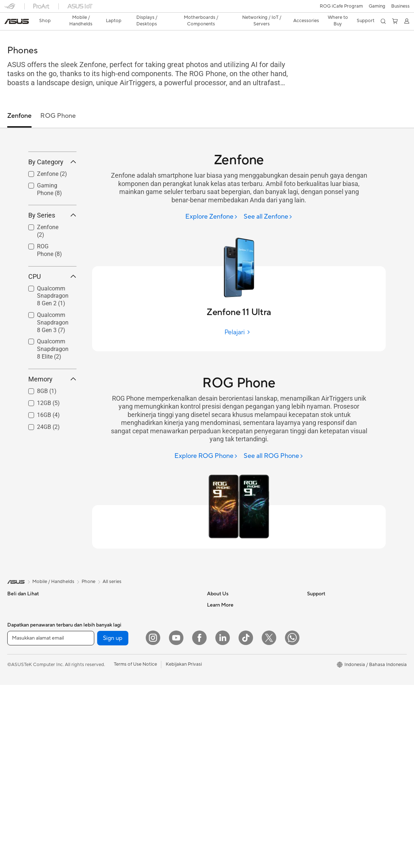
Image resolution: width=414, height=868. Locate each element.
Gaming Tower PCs (28, 745)
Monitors (17, 702)
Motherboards (122, 603)
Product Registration (229, 723)
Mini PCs (17, 767)
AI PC (313, 723)
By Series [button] (52, 256)
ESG (312, 592)
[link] (207, 9)
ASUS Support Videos (231, 777)
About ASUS (221, 592)
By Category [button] (52, 202)
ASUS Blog (319, 658)
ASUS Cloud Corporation (234, 646)
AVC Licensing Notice (330, 647)
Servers (114, 712)
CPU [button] (52, 317)
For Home (18, 625)
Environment (321, 603)
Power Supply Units (127, 647)
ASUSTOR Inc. (223, 636)
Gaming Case (120, 625)
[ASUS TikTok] (246, 821)
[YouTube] (176, 821)
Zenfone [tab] (19, 103)
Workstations (22, 778)
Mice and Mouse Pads (129, 756)
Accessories (20, 680)
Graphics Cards (123, 614)
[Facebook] (199, 821)
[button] (10, 9)
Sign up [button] (113, 821)
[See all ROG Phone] (274, 444)
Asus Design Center (328, 625)
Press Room (220, 625)
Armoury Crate (323, 734)
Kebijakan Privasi (184, 847)
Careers (216, 679)
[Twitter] (269, 821)
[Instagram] (153, 821)
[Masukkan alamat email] (51, 821)
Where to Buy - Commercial (337, 701)
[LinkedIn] (223, 821)
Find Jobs (217, 668)
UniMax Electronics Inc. (232, 657)
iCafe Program (323, 636)
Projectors (18, 713)
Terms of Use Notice (135, 847)
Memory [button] (52, 419)
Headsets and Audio (127, 767)
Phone (14, 603)
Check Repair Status (229, 701)
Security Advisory (226, 766)
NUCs (14, 756)
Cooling (114, 636)
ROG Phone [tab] (58, 103)
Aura (312, 745)
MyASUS (217, 788)
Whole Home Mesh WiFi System (140, 702)
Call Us (215, 745)
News (213, 603)
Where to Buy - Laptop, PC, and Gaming (350, 690)
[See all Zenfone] (268, 204)
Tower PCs (19, 735)
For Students (21, 658)
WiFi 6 (113, 680)
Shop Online (320, 679)
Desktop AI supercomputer (135, 723)
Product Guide (323, 669)
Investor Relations (226, 614)
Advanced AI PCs (326, 712)
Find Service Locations (231, 712)
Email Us (216, 734)
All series (112, 569)
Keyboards (118, 745)
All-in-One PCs (23, 724)
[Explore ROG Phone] (206, 444)
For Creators (21, 647)
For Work (17, 636)
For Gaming (20, 669)
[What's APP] (292, 821)
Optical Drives (121, 658)
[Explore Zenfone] (212, 204)
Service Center (223, 756)
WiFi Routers (120, 691)
